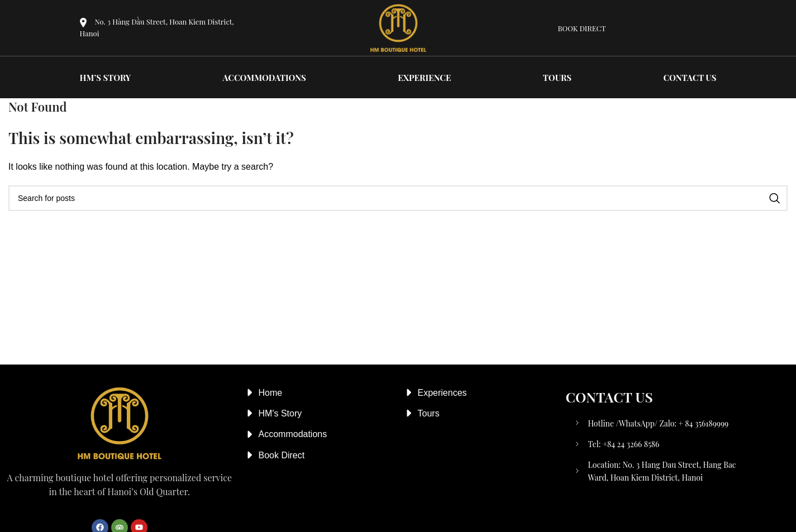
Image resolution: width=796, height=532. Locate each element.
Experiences (442, 393)
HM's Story (280, 413)
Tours (429, 413)
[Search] (398, 198)
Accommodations (293, 434)
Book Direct (282, 455)
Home (271, 393)
